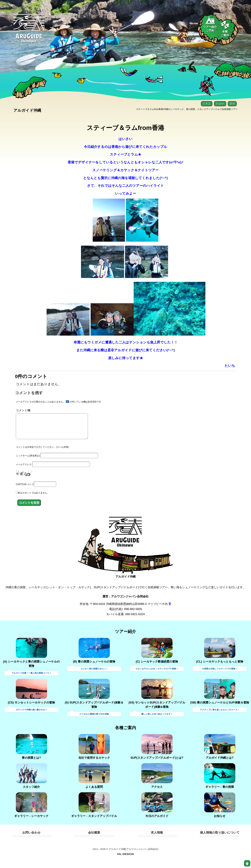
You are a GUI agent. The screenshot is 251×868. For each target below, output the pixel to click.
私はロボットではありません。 (34, 498)
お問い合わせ (31, 839)
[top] (247, 863)
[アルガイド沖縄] (125, 540)
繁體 (232, 104)
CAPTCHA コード (25, 490)
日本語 (207, 104)
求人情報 (157, 839)
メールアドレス (24, 470)
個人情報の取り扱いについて (220, 839)
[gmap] (170, 609)
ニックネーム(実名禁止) (28, 462)
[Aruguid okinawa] (29, 31)
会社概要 (94, 839)
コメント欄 (23, 411)
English (220, 104)
